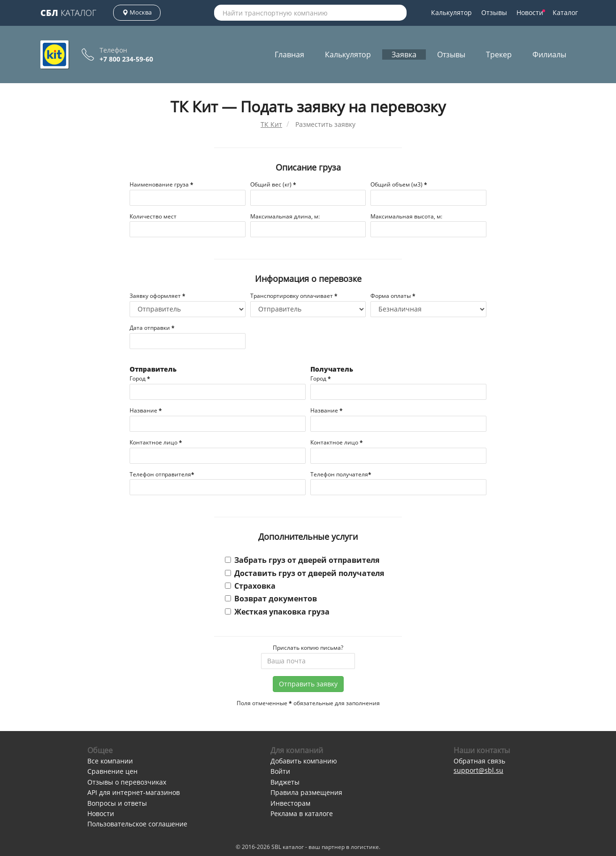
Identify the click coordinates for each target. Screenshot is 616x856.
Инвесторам (290, 803)
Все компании (110, 761)
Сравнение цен (112, 771)
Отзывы (494, 12)
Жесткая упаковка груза (277, 612)
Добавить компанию (304, 761)
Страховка (250, 586)
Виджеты (285, 782)
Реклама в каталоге (302, 813)
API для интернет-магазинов (134, 792)
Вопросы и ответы (117, 803)
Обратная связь (479, 761)
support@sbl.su (478, 770)
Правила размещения (306, 792)
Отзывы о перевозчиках (127, 782)
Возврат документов (271, 599)
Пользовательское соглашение (137, 824)
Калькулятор (451, 12)
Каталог (68, 13)
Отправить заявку (308, 684)
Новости (531, 12)
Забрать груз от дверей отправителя (302, 560)
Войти (280, 771)
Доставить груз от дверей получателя (304, 573)
